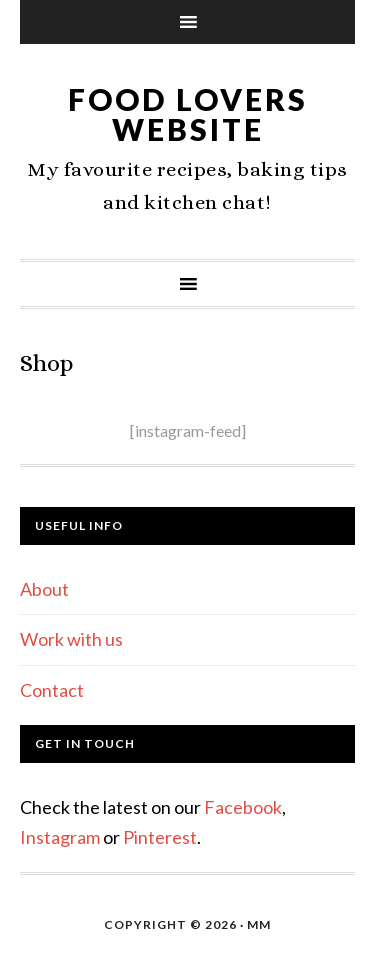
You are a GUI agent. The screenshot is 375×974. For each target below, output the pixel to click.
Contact (52, 690)
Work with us (71, 639)
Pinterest (160, 837)
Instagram (60, 837)
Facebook (243, 807)
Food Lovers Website (188, 114)
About (44, 589)
